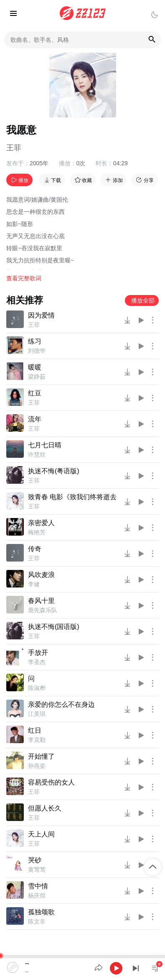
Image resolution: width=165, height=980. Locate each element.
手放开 (38, 653)
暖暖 (35, 367)
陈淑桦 (37, 688)
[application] (82, 967)
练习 (35, 341)
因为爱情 (41, 315)
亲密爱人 (41, 523)
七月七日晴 (45, 445)
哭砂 (35, 860)
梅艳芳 (37, 532)
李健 (34, 584)
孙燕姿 (37, 766)
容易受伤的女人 (51, 782)
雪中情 (38, 886)
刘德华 (37, 351)
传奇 (35, 549)
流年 (35, 419)
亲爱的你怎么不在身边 (61, 704)
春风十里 (41, 601)
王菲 (14, 148)
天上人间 (41, 834)
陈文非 (37, 921)
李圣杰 (37, 662)
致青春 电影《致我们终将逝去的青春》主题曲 (72, 497)
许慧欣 (37, 454)
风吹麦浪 (41, 575)
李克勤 (37, 740)
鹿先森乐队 (43, 610)
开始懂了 (41, 756)
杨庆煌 (37, 895)
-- (27, 963)
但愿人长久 (45, 808)
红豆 (35, 393)
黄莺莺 (37, 870)
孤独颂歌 (41, 912)
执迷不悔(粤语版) (54, 471)
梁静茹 (37, 377)
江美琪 (37, 714)
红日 (35, 730)
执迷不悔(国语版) (54, 627)
